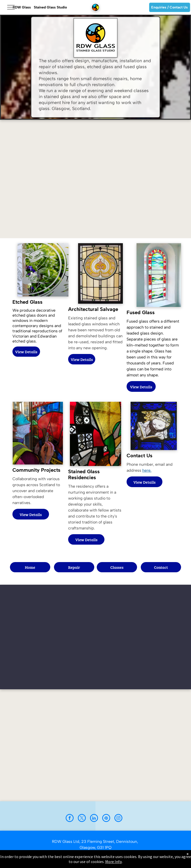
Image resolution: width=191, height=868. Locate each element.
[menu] (11, 7)
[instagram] (118, 819)
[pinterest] (106, 819)
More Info (114, 862)
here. (147, 470)
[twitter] (82, 819)
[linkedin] (94, 819)
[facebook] (70, 819)
